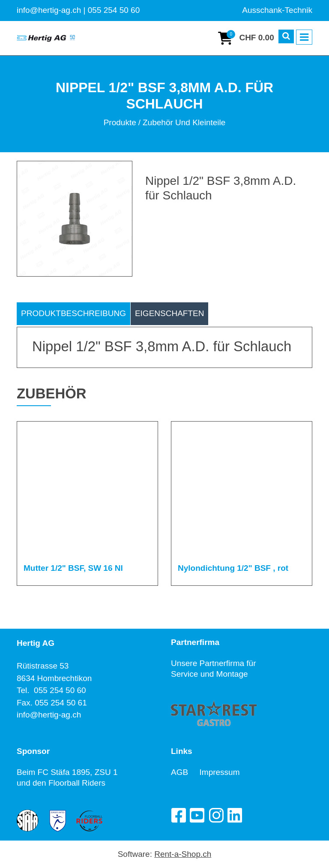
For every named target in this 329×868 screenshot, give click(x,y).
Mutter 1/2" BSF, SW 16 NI (73, 568)
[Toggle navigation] (304, 37)
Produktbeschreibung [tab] (73, 313)
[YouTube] (197, 815)
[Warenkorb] (246, 38)
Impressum (220, 772)
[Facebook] (178, 815)
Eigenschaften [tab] (170, 313)
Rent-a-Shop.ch (183, 854)
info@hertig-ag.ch (49, 715)
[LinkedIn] (235, 815)
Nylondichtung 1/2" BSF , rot (233, 568)
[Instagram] (216, 815)
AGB (185, 772)
